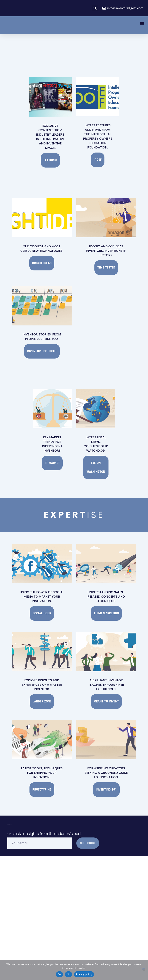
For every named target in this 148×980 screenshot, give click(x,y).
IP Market (52, 449)
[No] (144, 969)
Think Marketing (106, 592)
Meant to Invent (106, 676)
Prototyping (42, 760)
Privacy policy (84, 974)
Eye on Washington (96, 452)
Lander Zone (42, 676)
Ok (59, 974)
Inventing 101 (106, 760)
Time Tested (106, 262)
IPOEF (98, 158)
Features (50, 158)
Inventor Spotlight (42, 341)
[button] (95, 8)
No (69, 974)
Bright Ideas (42, 257)
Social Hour (42, 592)
